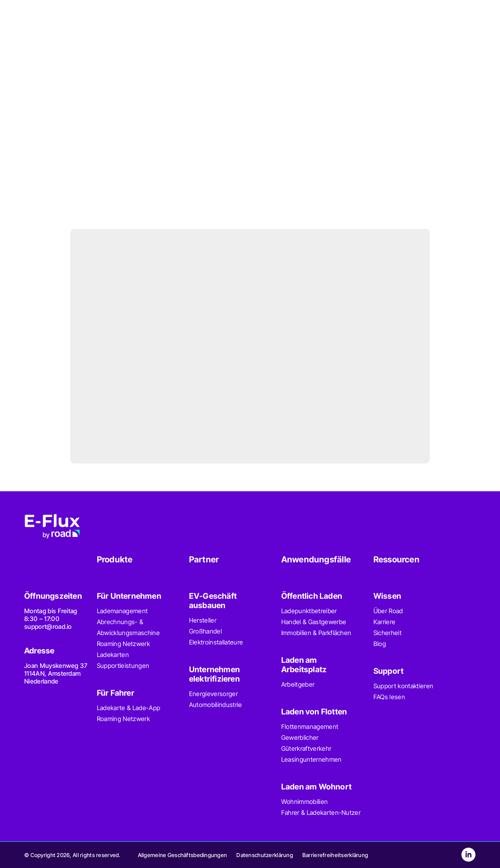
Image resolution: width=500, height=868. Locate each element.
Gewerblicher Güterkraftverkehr (306, 743)
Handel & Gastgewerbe (314, 622)
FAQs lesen (389, 697)
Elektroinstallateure (216, 642)
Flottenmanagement (310, 727)
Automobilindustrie (216, 705)
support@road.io (48, 626)
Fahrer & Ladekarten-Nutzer (321, 813)
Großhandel (205, 631)
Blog (380, 644)
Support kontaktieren (403, 686)
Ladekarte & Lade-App (129, 708)
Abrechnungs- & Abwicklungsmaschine (128, 627)
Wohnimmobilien (304, 802)
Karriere (385, 622)
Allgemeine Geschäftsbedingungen (183, 855)
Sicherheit (387, 633)
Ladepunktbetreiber (309, 611)
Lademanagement (122, 611)
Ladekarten (113, 655)
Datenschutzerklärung (265, 855)
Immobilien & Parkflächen (316, 633)
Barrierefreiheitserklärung (335, 855)
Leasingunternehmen (312, 759)
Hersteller (203, 620)
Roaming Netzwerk (123, 644)
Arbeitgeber (298, 684)
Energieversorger (213, 694)
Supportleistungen (123, 666)
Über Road (388, 611)
